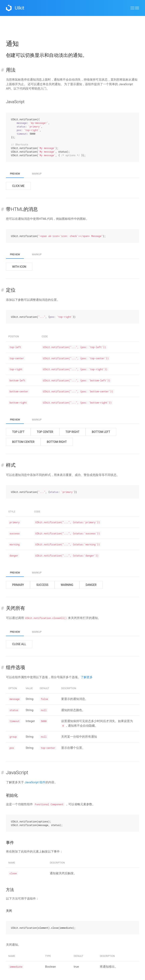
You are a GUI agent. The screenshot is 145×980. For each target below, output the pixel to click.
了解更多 (87, 677)
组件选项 (16, 667)
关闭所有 (16, 608)
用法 (11, 70)
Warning (67, 585)
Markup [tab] (37, 174)
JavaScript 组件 (35, 782)
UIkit (15, 8)
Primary (18, 585)
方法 (10, 890)
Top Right (72, 432)
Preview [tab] (15, 174)
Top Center (45, 432)
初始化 (12, 795)
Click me (18, 186)
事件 (10, 843)
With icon (19, 267)
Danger (91, 585)
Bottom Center (23, 442)
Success (42, 585)
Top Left (18, 432)
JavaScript (15, 102)
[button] (135, 8)
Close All (19, 644)
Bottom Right (57, 442)
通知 (12, 44)
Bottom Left (101, 432)
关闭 (9, 911)
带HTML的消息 (22, 209)
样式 (11, 465)
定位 (11, 290)
